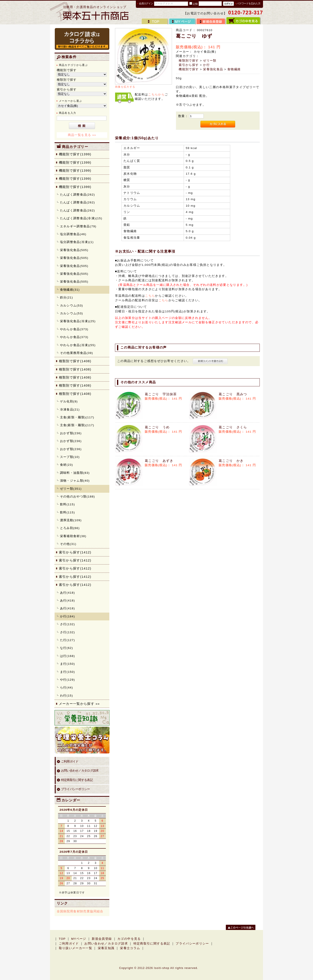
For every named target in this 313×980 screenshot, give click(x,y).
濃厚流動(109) (71, 520)
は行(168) (67, 656)
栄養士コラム (130, 948)
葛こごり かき (233, 461)
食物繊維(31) (70, 290)
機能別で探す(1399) (75, 154)
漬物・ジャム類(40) (75, 481)
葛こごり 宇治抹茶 (163, 394)
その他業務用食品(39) (77, 353)
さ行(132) (67, 624)
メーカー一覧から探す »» (79, 704)
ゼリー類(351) (71, 489)
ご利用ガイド (70, 761)
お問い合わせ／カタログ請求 (80, 771)
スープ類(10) (70, 457)
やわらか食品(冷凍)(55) (78, 345)
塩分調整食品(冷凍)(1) (77, 242)
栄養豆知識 (106, 948)
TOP (62, 939)
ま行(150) (67, 664)
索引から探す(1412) (75, 552)
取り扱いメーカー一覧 (76, 948)
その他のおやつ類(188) (77, 497)
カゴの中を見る (129, 939)
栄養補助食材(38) (73, 536)
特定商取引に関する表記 (77, 780)
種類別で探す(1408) (75, 361)
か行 (206, 65)
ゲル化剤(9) (69, 401)
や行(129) (67, 680)
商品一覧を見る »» (82, 135)
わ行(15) (67, 696)
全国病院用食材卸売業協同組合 (80, 911)
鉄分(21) (67, 297)
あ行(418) (67, 593)
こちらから (156, 95)
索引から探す (189, 65)
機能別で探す (189, 69)
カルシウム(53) (72, 306)
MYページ (79, 939)
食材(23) (67, 465)
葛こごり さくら (235, 427)
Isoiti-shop (162, 968)
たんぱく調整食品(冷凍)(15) (81, 218)
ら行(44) (67, 688)
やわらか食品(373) (74, 329)
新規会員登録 (102, 939)
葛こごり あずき (161, 461)
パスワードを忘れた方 (248, 3)
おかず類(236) (71, 433)
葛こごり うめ (159, 427)
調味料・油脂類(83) (75, 473)
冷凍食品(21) (70, 410)
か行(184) (67, 616)
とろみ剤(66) (70, 528)
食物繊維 (234, 69)
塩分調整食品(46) (73, 234)
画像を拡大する (125, 87)
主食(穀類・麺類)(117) (77, 417)
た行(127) (67, 640)
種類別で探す (189, 61)
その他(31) (68, 544)
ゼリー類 (210, 61)
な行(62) (67, 648)
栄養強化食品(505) (74, 250)
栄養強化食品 (213, 69)
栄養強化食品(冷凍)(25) (78, 321)
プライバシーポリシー (76, 789)
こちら (150, 296)
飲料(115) (67, 504)
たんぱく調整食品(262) (77, 195)
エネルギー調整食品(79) (78, 226)
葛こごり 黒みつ (235, 394)
